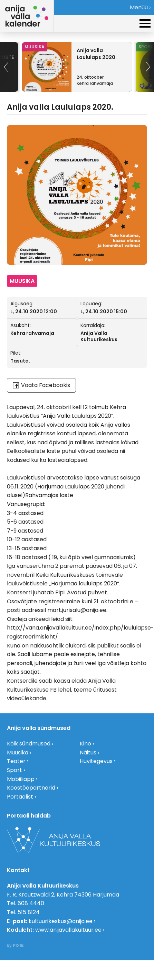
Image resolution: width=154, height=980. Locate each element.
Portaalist (20, 797)
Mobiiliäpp (21, 779)
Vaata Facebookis (41, 385)
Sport (15, 770)
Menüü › (140, 7)
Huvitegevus (96, 761)
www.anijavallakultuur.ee (68, 930)
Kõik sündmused (29, 744)
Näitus (88, 753)
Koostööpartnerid (31, 788)
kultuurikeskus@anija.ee (61, 921)
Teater (16, 761)
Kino (85, 744)
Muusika (18, 753)
